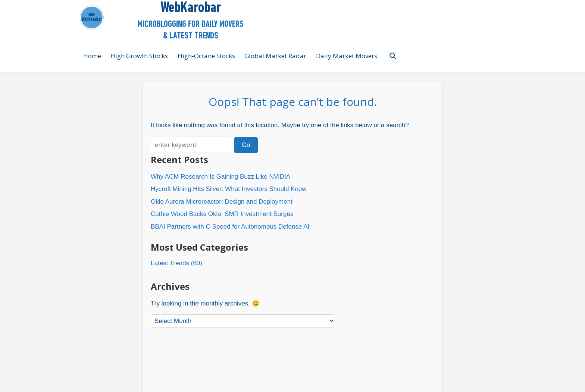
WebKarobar (191, 8)
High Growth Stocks (139, 56)
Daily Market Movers (347, 56)
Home (92, 56)
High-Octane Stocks (206, 56)
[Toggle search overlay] (393, 56)
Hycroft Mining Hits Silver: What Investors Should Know (229, 189)
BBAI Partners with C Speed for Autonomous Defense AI (230, 227)
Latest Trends (170, 263)
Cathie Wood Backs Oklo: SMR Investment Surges (222, 214)
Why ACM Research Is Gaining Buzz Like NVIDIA (220, 177)
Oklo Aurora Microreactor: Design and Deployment (222, 202)
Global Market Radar (275, 56)
